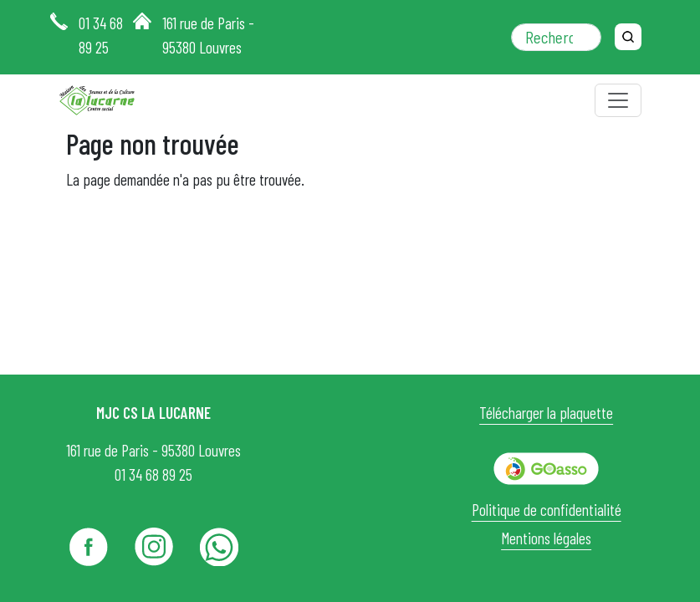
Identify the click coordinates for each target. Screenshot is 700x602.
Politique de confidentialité (547, 510)
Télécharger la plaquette (546, 413)
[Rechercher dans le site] (556, 37)
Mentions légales (546, 538)
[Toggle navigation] (618, 100)
